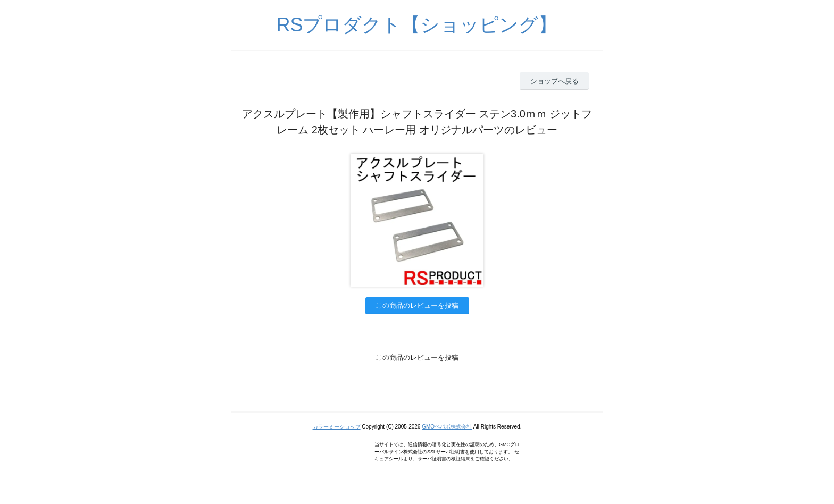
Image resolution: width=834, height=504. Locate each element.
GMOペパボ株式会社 (447, 427)
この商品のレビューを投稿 (417, 305)
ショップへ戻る (554, 81)
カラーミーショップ (337, 427)
